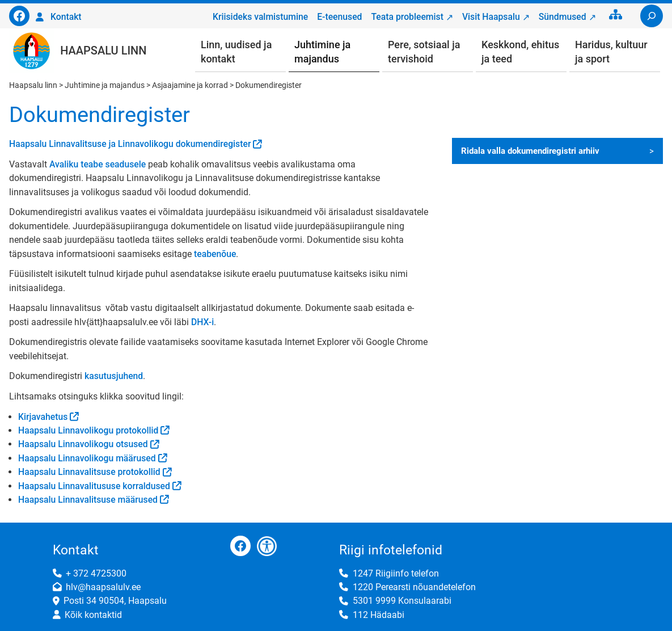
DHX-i (202, 322)
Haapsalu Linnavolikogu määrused (87, 458)
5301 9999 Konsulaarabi (402, 601)
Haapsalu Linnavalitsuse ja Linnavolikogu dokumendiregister (130, 144)
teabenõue (215, 254)
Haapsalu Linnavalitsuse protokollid (89, 472)
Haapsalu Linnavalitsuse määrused (88, 500)
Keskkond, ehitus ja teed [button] (520, 52)
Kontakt (66, 17)
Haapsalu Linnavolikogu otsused (83, 444)
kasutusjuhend (114, 376)
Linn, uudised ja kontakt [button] (236, 52)
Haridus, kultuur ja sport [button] (611, 52)
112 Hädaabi (379, 615)
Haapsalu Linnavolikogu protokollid (88, 430)
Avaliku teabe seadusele (98, 164)
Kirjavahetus (43, 417)
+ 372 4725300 (96, 573)
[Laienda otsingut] (652, 16)
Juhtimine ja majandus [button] (322, 52)
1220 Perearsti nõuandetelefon (414, 587)
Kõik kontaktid (93, 615)
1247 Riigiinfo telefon (396, 573)
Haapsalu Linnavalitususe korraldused (94, 486)
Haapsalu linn (103, 51)
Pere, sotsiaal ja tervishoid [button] (424, 52)
